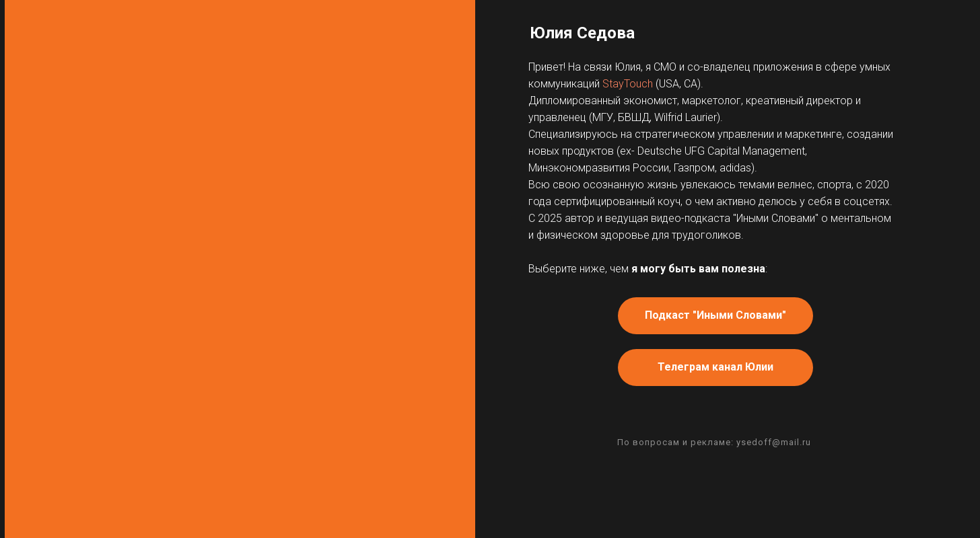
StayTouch (628, 84)
